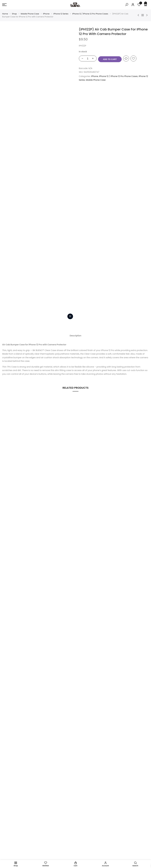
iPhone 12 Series (61, 14)
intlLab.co (20, 856)
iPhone (46, 14)
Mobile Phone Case (30, 14)
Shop (14, 14)
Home (5, 14)
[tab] (75, 101)
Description (75, 101)
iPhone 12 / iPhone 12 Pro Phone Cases (90, 14)
